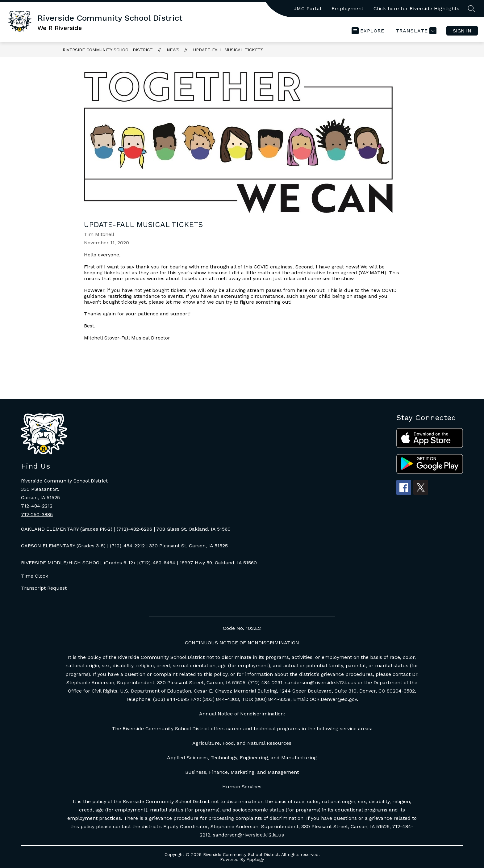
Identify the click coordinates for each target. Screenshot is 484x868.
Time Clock (35, 576)
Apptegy (255, 859)
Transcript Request (44, 588)
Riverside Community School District (108, 50)
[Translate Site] (415, 31)
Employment (348, 8)
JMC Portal (308, 8)
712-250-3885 (37, 514)
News (173, 50)
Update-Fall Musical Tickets (228, 50)
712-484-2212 (37, 506)
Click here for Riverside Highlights (417, 8)
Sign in (462, 31)
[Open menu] (368, 31)
